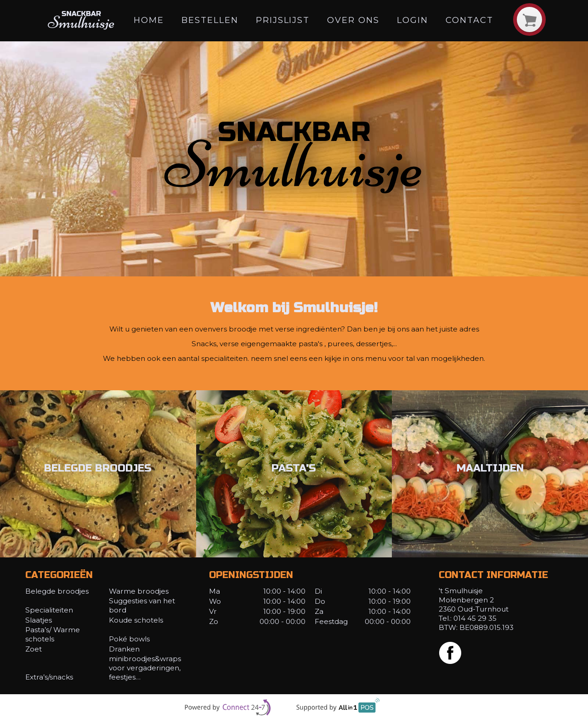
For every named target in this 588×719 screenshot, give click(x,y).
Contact (469, 20)
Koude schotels (136, 620)
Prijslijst (283, 20)
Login (413, 20)
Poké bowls (129, 639)
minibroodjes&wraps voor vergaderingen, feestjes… (145, 668)
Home (149, 20)
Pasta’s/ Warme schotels (53, 634)
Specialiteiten (49, 610)
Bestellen (210, 20)
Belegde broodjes (57, 591)
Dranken (124, 649)
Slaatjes (39, 620)
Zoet (34, 649)
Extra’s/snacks (49, 677)
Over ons (353, 20)
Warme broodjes (139, 591)
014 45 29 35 (475, 618)
